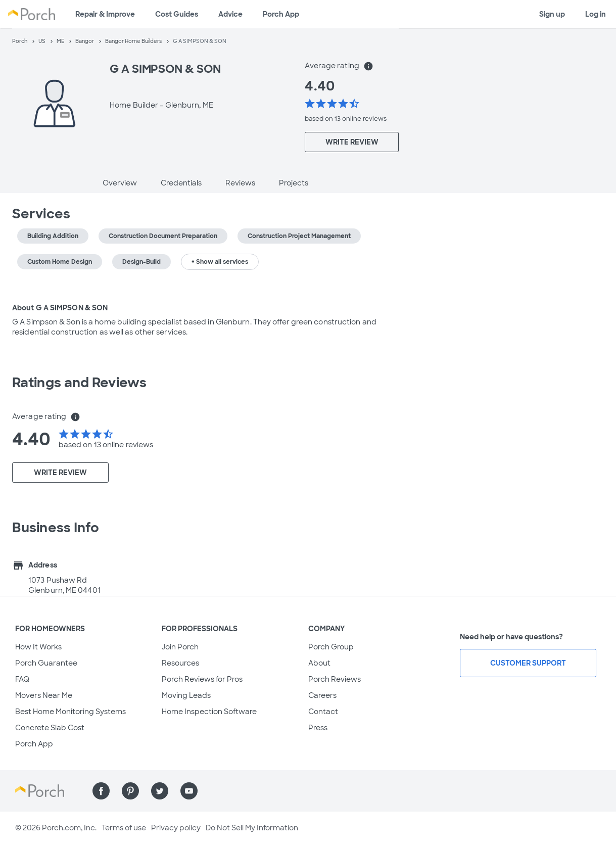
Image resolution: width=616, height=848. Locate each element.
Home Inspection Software (209, 712)
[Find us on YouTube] (189, 791)
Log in (596, 14)
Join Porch (180, 647)
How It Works (38, 647)
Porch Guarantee (46, 663)
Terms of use (124, 828)
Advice (230, 14)
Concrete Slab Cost (50, 728)
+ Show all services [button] (220, 262)
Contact (323, 712)
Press (318, 728)
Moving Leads (186, 695)
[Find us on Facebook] (101, 791)
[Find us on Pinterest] (130, 791)
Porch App (281, 14)
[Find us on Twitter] (160, 791)
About (319, 663)
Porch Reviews (335, 679)
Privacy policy (176, 828)
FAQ (22, 679)
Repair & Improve (105, 14)
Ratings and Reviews (79, 383)
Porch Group (331, 647)
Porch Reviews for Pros (202, 679)
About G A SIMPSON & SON (60, 308)
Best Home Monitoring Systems (70, 712)
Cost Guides (177, 14)
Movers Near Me (44, 695)
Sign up (552, 14)
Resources (180, 663)
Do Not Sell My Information (252, 828)
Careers (322, 695)
